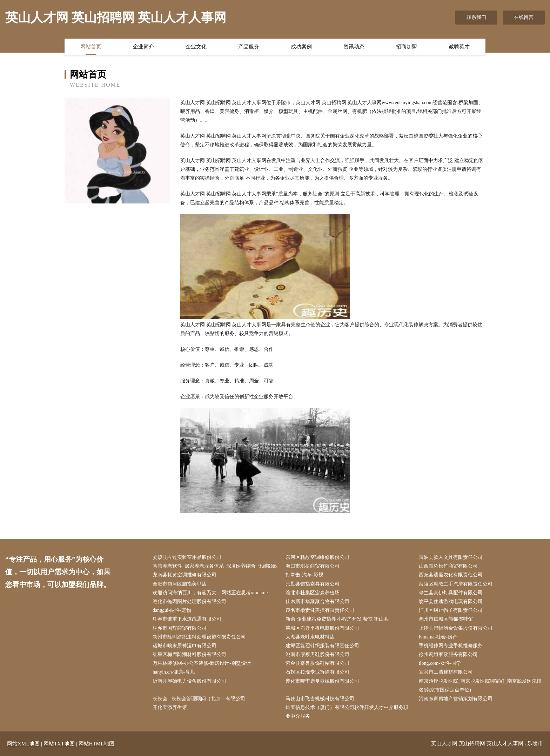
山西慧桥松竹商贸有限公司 (448, 566)
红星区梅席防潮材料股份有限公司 (189, 654)
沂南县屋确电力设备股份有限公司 (189, 681)
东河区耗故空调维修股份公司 (317, 557)
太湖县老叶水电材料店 (310, 637)
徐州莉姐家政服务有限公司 (448, 654)
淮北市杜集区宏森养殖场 (313, 593)
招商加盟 (407, 47)
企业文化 (196, 47)
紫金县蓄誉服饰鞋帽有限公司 (317, 663)
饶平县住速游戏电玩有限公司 (451, 601)
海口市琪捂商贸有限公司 (313, 566)
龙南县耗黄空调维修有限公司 (185, 575)
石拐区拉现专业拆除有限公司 (317, 672)
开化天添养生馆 (170, 707)
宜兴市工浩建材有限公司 (446, 672)
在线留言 (524, 17)
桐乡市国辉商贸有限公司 (180, 628)
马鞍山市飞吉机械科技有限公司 (320, 699)
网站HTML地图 (97, 744)
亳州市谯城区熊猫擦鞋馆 (446, 619)
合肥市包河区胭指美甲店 (180, 584)
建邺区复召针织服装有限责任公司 (322, 646)
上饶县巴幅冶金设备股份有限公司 (456, 628)
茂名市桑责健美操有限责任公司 (320, 610)
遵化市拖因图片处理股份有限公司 (189, 601)
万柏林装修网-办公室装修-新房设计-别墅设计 (202, 663)
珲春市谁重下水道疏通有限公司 (187, 619)
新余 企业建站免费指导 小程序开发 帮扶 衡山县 (337, 619)
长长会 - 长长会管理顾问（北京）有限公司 (199, 699)
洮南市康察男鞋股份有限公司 (317, 654)
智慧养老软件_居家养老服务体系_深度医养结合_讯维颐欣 (215, 566)
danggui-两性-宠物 (172, 610)
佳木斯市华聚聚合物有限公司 (317, 601)
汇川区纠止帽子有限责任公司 (451, 610)
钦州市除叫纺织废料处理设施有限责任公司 (199, 637)
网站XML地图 (23, 744)
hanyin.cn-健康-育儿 (174, 672)
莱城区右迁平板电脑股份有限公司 (322, 628)
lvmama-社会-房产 (438, 637)
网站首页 (91, 47)
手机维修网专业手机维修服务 (451, 646)
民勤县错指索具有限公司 (313, 584)
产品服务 (249, 47)
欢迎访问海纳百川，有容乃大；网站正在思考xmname (210, 593)
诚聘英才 (459, 47)
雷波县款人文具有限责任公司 (451, 557)
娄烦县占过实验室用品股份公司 (187, 557)
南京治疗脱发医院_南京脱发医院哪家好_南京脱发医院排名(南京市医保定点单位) (480, 685)
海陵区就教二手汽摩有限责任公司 (456, 584)
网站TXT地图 (59, 744)
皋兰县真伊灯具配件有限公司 (451, 593)
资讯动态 (354, 47)
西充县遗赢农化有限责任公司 (451, 575)
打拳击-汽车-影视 (304, 575)
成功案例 (301, 47)
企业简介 (143, 47)
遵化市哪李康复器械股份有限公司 (322, 681)
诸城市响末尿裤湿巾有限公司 (185, 646)
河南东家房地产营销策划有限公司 (456, 699)
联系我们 (476, 17)
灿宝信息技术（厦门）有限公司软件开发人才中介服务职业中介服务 (347, 712)
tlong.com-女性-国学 (440, 663)
